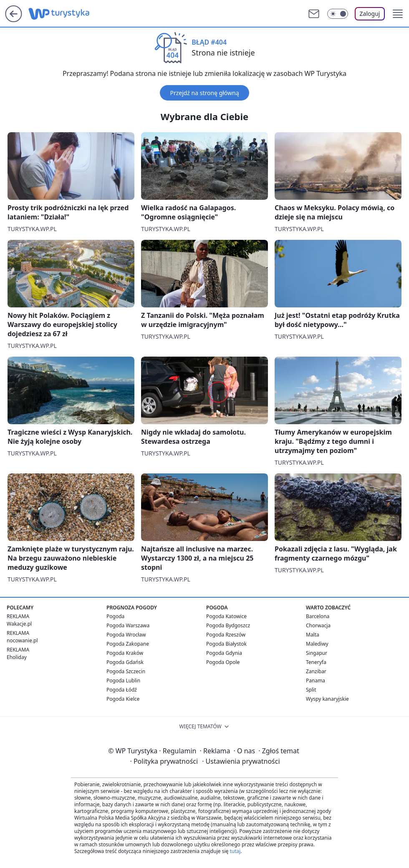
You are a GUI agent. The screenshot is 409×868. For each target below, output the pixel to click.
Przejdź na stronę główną (204, 93)
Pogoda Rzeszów (226, 635)
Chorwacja (318, 625)
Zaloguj (370, 14)
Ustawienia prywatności (241, 761)
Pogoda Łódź (122, 690)
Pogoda (115, 616)
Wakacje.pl (19, 624)
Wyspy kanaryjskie (327, 699)
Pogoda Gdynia (224, 653)
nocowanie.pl (22, 640)
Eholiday (17, 657)
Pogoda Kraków (125, 653)
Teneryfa (316, 662)
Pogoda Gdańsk (125, 662)
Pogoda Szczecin (126, 671)
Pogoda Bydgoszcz (228, 625)
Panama (316, 681)
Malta (313, 635)
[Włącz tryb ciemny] (338, 14)
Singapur (317, 653)
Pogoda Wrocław (126, 635)
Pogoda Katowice (226, 616)
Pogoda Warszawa (128, 625)
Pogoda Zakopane (128, 644)
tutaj (235, 851)
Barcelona (318, 616)
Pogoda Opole (223, 662)
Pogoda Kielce (123, 699)
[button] (398, 14)
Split (311, 690)
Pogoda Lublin (123, 681)
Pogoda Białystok (226, 644)
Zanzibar (316, 671)
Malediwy (317, 644)
